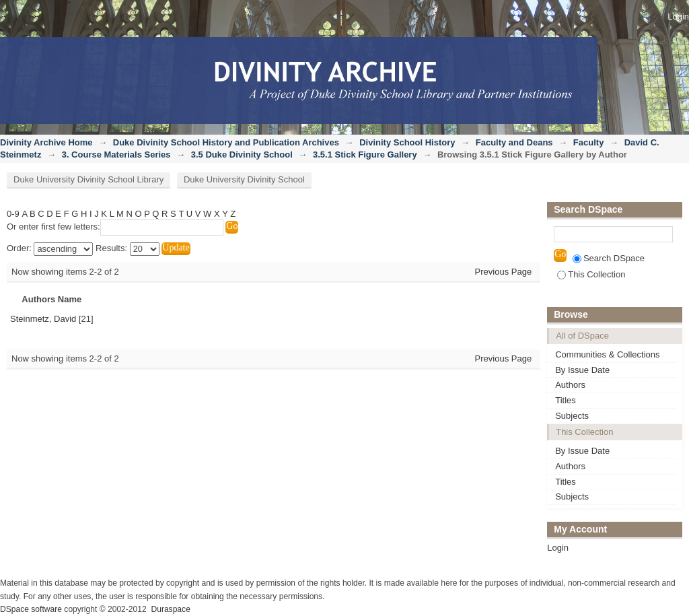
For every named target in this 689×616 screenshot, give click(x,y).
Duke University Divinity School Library (88, 179)
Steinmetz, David (43, 319)
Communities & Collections (607, 354)
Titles (566, 400)
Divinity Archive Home (46, 142)
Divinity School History (407, 142)
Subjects (572, 416)
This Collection (591, 274)
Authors (570, 385)
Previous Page (504, 272)
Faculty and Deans (514, 142)
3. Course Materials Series (116, 155)
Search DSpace (609, 258)
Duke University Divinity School (244, 179)
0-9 (13, 214)
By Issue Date (582, 370)
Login (678, 16)
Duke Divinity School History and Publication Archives (226, 142)
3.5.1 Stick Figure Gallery (365, 155)
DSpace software (31, 609)
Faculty (589, 142)
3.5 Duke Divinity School (242, 155)
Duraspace (170, 609)
